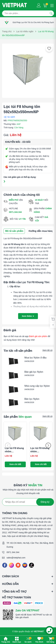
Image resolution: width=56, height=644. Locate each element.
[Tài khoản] (39, 5)
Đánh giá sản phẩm (38, 336)
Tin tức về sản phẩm (18, 351)
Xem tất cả (47, 350)
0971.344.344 (13, 552)
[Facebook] (5, 565)
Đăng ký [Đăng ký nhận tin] (45, 502)
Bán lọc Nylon (32, 399)
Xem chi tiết (15, 464)
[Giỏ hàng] (45, 5)
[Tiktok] (31, 565)
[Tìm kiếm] (51, 13)
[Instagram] (11, 565)
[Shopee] (18, 565)
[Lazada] (25, 565)
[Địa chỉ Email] (28, 502)
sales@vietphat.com (16, 558)
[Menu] (52, 5)
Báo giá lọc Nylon (34, 372)
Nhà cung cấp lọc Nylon (37, 386)
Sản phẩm (18, 417)
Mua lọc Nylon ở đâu (35, 358)
